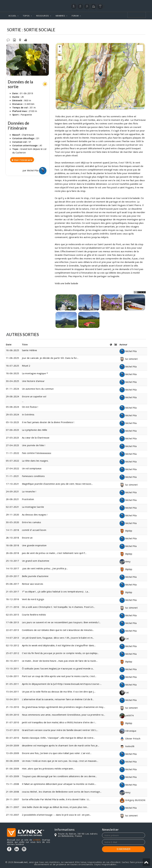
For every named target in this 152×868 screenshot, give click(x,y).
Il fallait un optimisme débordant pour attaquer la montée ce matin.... (59, 784)
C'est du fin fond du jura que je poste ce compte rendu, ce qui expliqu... (60, 653)
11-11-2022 (13, 453)
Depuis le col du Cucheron (128, 24)
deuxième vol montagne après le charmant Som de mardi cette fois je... (61, 745)
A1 (41, 145)
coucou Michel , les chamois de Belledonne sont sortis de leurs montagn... (62, 792)
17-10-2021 (13, 484)
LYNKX (37, 840)
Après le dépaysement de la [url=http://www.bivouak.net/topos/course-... (62, 684)
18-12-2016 (13, 599)
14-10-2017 (13, 568)
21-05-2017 (13, 591)
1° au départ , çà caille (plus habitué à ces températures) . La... (56, 591)
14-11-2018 (13, 530)
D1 (38, 138)
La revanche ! (29, 491)
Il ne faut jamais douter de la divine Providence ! (48, 422)
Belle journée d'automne (35, 576)
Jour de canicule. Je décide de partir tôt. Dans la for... (50, 358)
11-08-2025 (13, 358)
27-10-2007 (13, 815)
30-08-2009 (13, 761)
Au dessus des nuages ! (35, 515)
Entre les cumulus (32, 522)
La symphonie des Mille (35, 430)
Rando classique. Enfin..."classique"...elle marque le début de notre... (58, 738)
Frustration (28, 499)
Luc (124, 638)
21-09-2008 (13, 792)
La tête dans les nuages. (35, 461)
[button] (100, 74)
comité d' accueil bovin (34, 530)
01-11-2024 (13, 389)
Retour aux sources (33, 584)
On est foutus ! (30, 407)
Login (130, 3)
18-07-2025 (13, 366)
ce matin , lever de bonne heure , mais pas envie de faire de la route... (60, 661)
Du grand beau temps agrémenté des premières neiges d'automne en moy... (64, 707)
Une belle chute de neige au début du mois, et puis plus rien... (55, 807)
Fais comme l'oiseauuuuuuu (37, 453)
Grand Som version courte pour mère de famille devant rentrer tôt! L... (60, 730)
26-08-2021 (13, 499)
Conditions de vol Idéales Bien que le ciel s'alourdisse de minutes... (58, 630)
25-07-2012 (13, 653)
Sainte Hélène (30, 350)
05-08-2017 (13, 584)
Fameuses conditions (33, 476)
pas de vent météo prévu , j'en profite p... (45, 568)
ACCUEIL (12, 16)
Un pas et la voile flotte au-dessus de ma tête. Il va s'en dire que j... (59, 692)
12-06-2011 (13, 676)
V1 (30, 142)
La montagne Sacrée (33, 507)
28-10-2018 (13, 538)
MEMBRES (60, 16)
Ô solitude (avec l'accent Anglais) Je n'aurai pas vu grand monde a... (58, 668)
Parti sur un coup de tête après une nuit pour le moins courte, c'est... (59, 676)
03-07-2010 (13, 738)
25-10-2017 (13, 561)
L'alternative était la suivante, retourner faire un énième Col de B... (58, 699)
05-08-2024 (13, 407)
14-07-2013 (13, 638)
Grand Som (102, 24)
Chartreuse (85, 24)
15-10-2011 (13, 668)
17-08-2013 (13, 622)
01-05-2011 (13, 684)
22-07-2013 (13, 630)
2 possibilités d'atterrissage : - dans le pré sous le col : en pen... (56, 815)
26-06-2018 (13, 553)
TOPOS (26, 16)
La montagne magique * (35, 373)
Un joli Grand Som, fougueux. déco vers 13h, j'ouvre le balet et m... (58, 638)
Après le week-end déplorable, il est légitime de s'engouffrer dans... (59, 645)
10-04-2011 (13, 699)
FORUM (75, 16)
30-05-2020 (13, 522)
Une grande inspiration (34, 545)
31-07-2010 (13, 722)
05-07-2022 (13, 461)
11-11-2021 (13, 476)
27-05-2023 (13, 438)
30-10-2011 (13, 661)
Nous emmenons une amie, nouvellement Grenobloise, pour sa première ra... (63, 715)
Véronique (128, 731)
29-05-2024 (13, 414)
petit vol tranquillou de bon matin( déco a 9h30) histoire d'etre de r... (59, 722)
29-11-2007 (13, 799)
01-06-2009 (13, 769)
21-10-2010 (13, 707)
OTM (142, 108)
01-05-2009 (13, 776)
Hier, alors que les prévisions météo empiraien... (48, 769)
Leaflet (133, 108)
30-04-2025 (13, 381)
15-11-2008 (13, 784)
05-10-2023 (13, 422)
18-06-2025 (13, 373)
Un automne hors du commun (38, 389)
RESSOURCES (43, 16)
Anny (125, 561)
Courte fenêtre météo (34, 615)
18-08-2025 (13, 350)
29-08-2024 (13, 396)
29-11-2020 (13, 515)
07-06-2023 (13, 430)
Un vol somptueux (32, 468)
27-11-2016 (13, 607)
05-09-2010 (13, 715)
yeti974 (127, 715)
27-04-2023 (13, 445)
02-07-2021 (13, 507)
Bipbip (126, 531)
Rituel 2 (26, 366)
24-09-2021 (13, 491)
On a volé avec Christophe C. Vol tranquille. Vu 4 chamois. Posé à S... (59, 607)
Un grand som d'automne (36, 561)
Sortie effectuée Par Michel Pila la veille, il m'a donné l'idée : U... (56, 799)
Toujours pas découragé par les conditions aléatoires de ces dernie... (59, 776)
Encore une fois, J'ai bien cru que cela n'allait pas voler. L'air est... (57, 753)
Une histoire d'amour (34, 381)
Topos (71, 24)
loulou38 (127, 746)
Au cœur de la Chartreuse (36, 438)
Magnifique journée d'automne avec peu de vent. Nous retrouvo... (57, 484)
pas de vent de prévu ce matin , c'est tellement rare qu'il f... (54, 553)
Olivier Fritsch (130, 738)
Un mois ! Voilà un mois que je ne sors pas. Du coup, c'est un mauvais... (60, 761)
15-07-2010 (13, 730)
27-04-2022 (13, 468)
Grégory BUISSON (132, 800)
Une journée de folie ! (34, 445)
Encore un (27, 538)
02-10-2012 (13, 645)
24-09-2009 (13, 745)
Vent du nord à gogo (33, 599)
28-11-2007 (13, 807)
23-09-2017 (13, 576)
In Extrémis (28, 414)
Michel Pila (37, 170)
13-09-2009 (13, 753)
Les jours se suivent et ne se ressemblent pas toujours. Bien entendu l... (61, 622)
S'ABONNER (124, 849)
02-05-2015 (13, 615)
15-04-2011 (13, 692)
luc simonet (129, 359)
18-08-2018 (13, 545)
